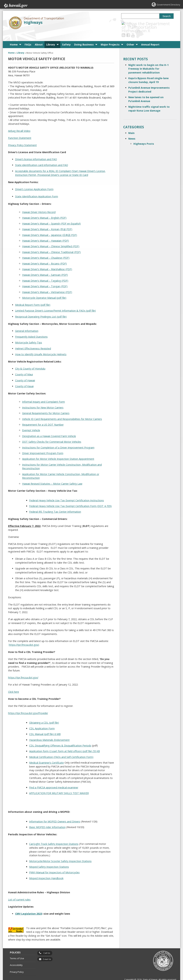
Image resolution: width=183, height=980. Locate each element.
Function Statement (20, 129)
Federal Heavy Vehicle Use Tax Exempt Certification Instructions (67, 492)
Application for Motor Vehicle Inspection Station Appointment (58, 450)
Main (131, 124)
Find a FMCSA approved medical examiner (54, 779)
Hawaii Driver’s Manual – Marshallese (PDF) (47, 261)
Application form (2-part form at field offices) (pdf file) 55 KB (65, 743)
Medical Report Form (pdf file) (33, 296)
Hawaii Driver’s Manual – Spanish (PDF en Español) (51, 215)
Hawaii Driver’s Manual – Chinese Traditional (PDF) (51, 243)
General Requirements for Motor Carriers (46, 405)
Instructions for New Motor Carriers (43, 399)
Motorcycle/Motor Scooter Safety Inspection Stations (60, 852)
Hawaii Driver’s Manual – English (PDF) (44, 209)
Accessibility (16, 956)
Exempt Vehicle (31, 422)
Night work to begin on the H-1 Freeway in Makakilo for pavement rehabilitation (148, 60)
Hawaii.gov (15, 5)
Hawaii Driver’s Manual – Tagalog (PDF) (45, 272)
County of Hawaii (25, 372)
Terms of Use (17, 950)
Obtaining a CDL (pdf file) (44, 714)
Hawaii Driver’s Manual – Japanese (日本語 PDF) (50, 226)
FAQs (28, 36)
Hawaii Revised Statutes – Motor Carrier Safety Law (52, 475)
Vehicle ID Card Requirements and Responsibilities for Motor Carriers (62, 410)
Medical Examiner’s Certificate (46, 754)
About (39, 36)
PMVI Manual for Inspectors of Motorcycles (54, 864)
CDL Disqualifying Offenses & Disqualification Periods (60, 737)
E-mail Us (47, 950)
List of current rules (19, 891)
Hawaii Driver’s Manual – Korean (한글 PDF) (47, 221)
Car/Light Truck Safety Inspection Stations (54, 835)
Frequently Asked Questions (31, 328)
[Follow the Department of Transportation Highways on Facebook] (133, 24)
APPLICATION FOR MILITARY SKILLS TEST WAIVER (59, 784)
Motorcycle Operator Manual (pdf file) (44, 289)
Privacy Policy (17, 963)
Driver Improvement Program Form (43, 445)
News (132, 130)
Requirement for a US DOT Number (43, 416)
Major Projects (110, 36)
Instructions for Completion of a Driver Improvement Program (58, 439)
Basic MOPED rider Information (47, 818)
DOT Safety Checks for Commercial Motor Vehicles (52, 433)
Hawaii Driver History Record (39, 203)
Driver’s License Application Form (34, 181)
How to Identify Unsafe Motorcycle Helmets (41, 345)
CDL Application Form (42, 720)
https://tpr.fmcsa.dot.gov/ (24, 636)
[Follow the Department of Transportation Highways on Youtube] (138, 24)
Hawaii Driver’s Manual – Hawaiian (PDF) (46, 232)
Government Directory (167, 4)
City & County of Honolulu (30, 360)
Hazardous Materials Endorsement (49, 731)
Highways (33, 22)
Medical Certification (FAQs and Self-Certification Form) (61, 748)
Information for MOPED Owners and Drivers (55, 813)
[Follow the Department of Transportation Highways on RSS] (128, 24)
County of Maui (24, 366)
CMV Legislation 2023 (29, 905)
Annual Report (150, 36)
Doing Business (84, 36)
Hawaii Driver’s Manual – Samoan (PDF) (45, 266)
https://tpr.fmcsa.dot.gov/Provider (28, 704)
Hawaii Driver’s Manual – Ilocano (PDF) (44, 255)
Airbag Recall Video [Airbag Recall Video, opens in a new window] (19, 122)
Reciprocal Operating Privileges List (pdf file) (41, 308)
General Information (27, 322)
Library (51, 36)
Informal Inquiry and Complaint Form (44, 393)
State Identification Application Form (37, 188)
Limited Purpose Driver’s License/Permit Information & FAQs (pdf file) (55, 302)
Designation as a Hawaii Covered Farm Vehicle (49, 427)
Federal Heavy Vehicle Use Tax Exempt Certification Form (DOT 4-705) (70, 497)
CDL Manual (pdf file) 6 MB (45, 725)
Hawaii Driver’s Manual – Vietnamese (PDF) (47, 283)
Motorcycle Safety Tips (29, 334)
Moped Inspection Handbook (46, 869)
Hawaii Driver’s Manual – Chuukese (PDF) (46, 249)
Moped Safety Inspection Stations (49, 858)
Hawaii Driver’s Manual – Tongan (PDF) (45, 278)
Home (14, 36)
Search (167, 16)
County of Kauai (24, 377)
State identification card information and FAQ (42, 156)
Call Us (47, 944)
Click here (14, 683)
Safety (66, 36)
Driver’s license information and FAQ (36, 151)
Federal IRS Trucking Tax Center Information (55, 503)
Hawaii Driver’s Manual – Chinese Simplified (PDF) (51, 238)
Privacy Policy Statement (22, 136)
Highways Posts (144, 135)
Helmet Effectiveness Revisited (33, 340)
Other (130, 36)
